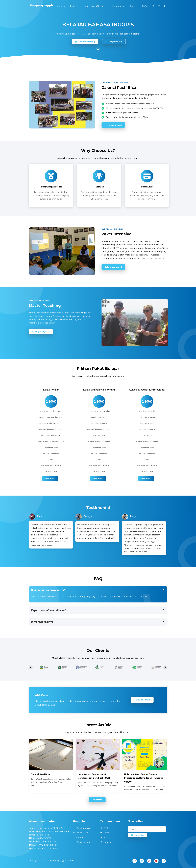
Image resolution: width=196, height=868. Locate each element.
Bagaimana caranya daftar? (48, 590)
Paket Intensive (84, 828)
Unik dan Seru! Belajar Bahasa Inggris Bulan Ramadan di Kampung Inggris (144, 778)
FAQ (106, 828)
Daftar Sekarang (85, 42)
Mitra (106, 837)
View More (97, 800)
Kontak (107, 842)
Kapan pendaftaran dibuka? (48, 610)
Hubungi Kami (113, 125)
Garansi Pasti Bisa (40, 774)
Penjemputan (83, 842)
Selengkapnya (113, 267)
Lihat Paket (50, 478)
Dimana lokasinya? (43, 622)
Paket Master (83, 833)
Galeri (106, 833)
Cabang (80, 837)
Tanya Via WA (114, 42)
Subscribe (137, 835)
